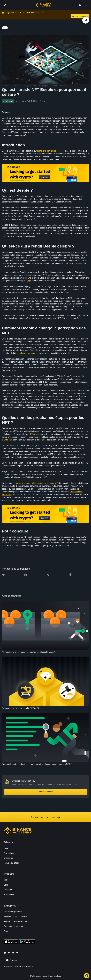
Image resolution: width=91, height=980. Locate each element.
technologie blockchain (25, 353)
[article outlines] (86, 20)
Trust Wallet (9, 894)
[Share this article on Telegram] (48, 575)
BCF (6, 880)
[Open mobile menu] (86, 5)
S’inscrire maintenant (46, 792)
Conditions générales (13, 912)
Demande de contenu (13, 926)
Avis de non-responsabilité (15, 921)
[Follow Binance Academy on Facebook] (5, 953)
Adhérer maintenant (80, 16)
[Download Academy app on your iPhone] (11, 942)
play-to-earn (7, 440)
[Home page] (43, 5)
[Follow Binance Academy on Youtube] (17, 953)
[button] (86, 5)
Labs (6, 885)
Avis (6, 931)
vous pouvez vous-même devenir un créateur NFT (36, 483)
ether (29, 281)
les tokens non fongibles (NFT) (51, 151)
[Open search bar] (79, 5)
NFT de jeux (34, 434)
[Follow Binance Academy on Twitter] (9, 953)
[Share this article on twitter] (3, 575)
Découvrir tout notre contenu (45, 817)
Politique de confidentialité (15, 917)
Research (8, 890)
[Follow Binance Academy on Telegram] (13, 953)
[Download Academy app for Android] (27, 942)
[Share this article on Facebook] (26, 575)
